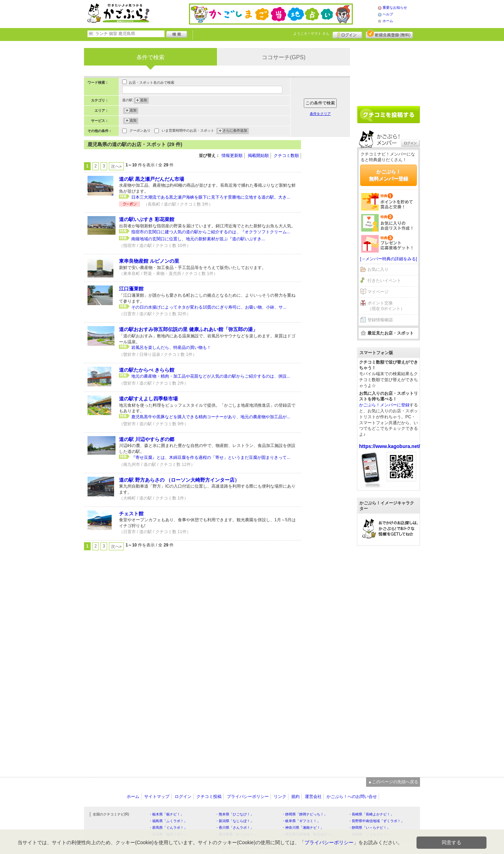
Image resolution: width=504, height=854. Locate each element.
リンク (280, 797)
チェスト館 (131, 514)
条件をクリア (320, 114)
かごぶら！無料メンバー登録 (388, 175)
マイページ (378, 292)
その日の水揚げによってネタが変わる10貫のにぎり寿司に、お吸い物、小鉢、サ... (209, 307)
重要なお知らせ (395, 8)
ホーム (388, 21)
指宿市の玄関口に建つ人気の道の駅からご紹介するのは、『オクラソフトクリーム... (211, 232)
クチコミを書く (388, 115)
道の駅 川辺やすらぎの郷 (147, 439)
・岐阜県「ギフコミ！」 (301, 821)
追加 (143, 101)
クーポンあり (140, 131)
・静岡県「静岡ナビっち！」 (304, 814)
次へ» (116, 166)
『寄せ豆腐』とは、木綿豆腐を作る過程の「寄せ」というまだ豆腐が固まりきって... (211, 457)
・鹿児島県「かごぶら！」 (236, 834)
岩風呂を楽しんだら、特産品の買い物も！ (171, 347)
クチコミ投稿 (209, 797)
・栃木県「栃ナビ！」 (166, 814)
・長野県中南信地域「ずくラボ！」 (376, 821)
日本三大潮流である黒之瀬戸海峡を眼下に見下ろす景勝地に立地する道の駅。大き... (211, 197)
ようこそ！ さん (311, 33)
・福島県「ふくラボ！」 (168, 821)
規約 (295, 797)
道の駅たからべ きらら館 (147, 370)
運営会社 (313, 797)
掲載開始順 (258, 156)
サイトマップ (157, 797)
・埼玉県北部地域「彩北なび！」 (308, 834)
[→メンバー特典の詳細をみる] (389, 259)
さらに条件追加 (235, 131)
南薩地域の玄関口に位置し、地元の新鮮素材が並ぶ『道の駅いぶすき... (198, 239)
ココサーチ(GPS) (283, 57)
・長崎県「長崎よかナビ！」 (371, 814)
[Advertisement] (329, 245)
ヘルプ (388, 14)
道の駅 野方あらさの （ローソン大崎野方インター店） (179, 480)
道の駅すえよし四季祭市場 (148, 399)
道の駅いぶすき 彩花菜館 (147, 219)
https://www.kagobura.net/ (390, 446)
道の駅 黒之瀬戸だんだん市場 (152, 179)
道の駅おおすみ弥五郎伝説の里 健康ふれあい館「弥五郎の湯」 (188, 329)
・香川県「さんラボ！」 (234, 828)
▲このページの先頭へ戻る (393, 782)
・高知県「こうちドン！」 (369, 834)
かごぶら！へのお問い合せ (352, 797)
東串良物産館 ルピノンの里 (149, 261)
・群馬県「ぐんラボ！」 (168, 828)
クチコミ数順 (286, 156)
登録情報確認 (380, 320)
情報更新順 (232, 156)
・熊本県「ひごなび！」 (234, 814)
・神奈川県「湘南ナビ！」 (303, 828)
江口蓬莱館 (131, 289)
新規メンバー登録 (389, 34)
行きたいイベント (384, 281)
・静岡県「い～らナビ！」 (369, 828)
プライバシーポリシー (248, 797)
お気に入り (378, 269)
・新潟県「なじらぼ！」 (234, 821)
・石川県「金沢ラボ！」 (168, 834)
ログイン (347, 34)
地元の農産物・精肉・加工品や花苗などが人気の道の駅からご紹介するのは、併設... (211, 376)
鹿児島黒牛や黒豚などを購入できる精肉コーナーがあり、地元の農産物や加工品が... (211, 417)
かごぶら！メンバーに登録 (384, 405)
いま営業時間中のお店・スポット (188, 131)
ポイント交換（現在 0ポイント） (386, 306)
